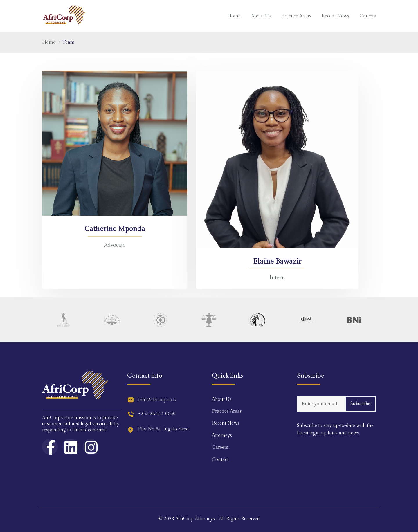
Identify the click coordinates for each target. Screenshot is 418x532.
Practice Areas (296, 16)
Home (234, 16)
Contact (220, 460)
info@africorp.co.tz (157, 400)
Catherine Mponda (115, 229)
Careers (368, 16)
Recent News (335, 16)
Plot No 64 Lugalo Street (164, 429)
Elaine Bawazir (277, 262)
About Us (261, 16)
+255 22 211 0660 (157, 414)
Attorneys (222, 435)
